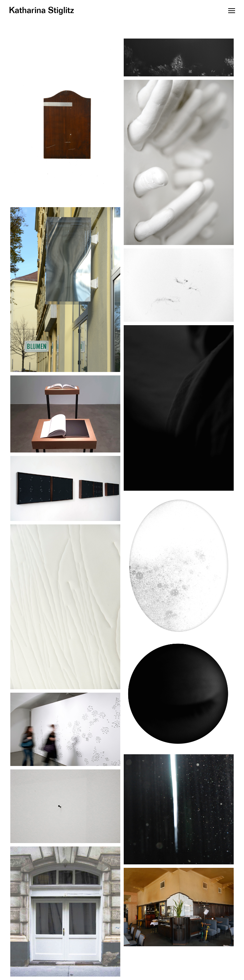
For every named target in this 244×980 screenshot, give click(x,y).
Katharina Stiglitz (42, 11)
